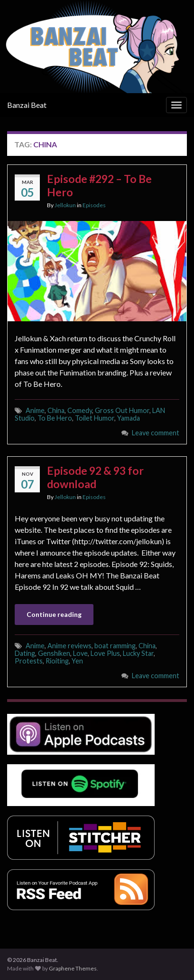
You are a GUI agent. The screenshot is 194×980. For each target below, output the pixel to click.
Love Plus (105, 653)
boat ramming (115, 646)
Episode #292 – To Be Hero (99, 185)
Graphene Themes (73, 968)
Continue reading (54, 614)
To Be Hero (55, 418)
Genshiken (54, 653)
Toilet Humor (95, 418)
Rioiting (57, 661)
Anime (35, 410)
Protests (29, 661)
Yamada (129, 418)
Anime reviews (69, 646)
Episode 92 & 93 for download (95, 477)
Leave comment (156, 433)
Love (80, 653)
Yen (77, 661)
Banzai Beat (27, 105)
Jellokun (65, 205)
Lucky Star (138, 653)
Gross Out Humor (122, 410)
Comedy (80, 410)
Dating (25, 653)
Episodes (94, 205)
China (56, 410)
